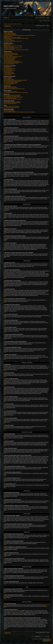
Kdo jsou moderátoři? (8, 78)
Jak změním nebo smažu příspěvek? (11, 53)
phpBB (37, 639)
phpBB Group (45, 605)
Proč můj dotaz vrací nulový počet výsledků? (12, 96)
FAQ (44, 18)
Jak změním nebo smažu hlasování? (11, 57)
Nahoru (5, 126)
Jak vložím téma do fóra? (8, 53)
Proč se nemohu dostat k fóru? (9, 58)
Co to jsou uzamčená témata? (9, 74)
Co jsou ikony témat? (8, 75)
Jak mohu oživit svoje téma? (9, 64)
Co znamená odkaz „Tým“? (9, 84)
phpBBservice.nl (48, 640)
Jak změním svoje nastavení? (9, 44)
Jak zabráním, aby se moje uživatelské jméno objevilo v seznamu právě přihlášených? (20, 35)
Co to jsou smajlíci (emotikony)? (10, 69)
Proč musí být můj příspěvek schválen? (11, 63)
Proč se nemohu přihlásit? (9, 33)
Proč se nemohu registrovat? (9, 40)
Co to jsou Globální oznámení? (9, 71)
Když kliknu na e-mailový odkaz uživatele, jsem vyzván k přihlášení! (16, 50)
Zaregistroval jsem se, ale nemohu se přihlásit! (12, 37)
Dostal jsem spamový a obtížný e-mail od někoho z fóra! (14, 89)
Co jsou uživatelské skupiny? (9, 79)
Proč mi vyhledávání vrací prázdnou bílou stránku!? (13, 97)
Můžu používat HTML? (8, 68)
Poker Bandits (48, 640)
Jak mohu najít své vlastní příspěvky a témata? (12, 99)
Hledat (48, 18)
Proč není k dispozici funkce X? (10, 111)
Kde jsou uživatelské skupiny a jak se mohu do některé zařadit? (15, 80)
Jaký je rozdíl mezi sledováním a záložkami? (12, 102)
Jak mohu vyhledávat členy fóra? (10, 98)
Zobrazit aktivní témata (18, 24)
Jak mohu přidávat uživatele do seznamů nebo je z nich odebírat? (16, 92)
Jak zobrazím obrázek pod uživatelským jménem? (13, 48)
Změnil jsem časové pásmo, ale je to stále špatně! (13, 46)
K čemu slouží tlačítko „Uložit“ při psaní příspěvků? (13, 62)
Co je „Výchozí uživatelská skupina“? (11, 83)
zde (46, 606)
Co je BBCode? (7, 67)
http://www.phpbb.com (15, 612)
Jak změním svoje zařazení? (9, 49)
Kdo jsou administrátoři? (8, 77)
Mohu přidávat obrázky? (8, 70)
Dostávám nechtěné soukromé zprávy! (11, 88)
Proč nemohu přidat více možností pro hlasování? (13, 56)
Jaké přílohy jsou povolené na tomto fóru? (11, 106)
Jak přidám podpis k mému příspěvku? (11, 54)
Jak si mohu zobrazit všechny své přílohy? (12, 107)
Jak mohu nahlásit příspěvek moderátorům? (12, 61)
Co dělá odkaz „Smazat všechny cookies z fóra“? (13, 41)
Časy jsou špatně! (7, 45)
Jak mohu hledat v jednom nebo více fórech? (12, 95)
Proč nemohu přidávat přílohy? (9, 59)
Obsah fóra (8, 26)
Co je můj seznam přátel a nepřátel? (10, 91)
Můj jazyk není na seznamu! (9, 47)
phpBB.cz (50, 641)
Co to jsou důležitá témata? (9, 73)
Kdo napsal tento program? (9, 110)
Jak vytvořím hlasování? (8, 55)
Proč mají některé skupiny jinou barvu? (11, 82)
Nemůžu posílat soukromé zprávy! (10, 87)
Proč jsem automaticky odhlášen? (10, 34)
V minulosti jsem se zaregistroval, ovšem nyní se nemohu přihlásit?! (16, 38)
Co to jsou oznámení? (8, 72)
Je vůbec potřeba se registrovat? (10, 34)
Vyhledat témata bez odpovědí (8, 24)
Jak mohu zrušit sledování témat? (10, 104)
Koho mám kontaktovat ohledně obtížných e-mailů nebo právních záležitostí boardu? (19, 112)
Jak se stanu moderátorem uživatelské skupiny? (13, 81)
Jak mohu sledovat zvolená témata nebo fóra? (12, 103)
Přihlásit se (6, 18)
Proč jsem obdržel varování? (9, 60)
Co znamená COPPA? (8, 39)
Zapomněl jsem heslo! (8, 36)
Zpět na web (39, 18)
